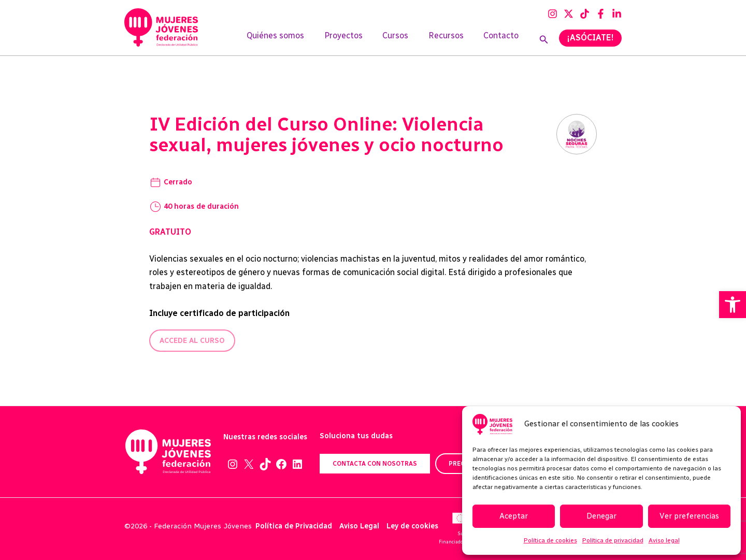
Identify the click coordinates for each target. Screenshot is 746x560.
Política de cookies (550, 540)
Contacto (503, 40)
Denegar (601, 516)
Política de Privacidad (294, 526)
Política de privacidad (613, 540)
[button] (733, 305)
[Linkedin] (617, 14)
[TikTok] (585, 14)
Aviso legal (664, 540)
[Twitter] (569, 14)
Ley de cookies (412, 526)
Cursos (404, 40)
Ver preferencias (689, 516)
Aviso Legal (359, 526)
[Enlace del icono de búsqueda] (544, 40)
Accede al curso (192, 341)
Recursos (451, 40)
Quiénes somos (291, 40)
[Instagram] (553, 14)
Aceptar (514, 516)
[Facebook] (601, 14)
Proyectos (355, 40)
